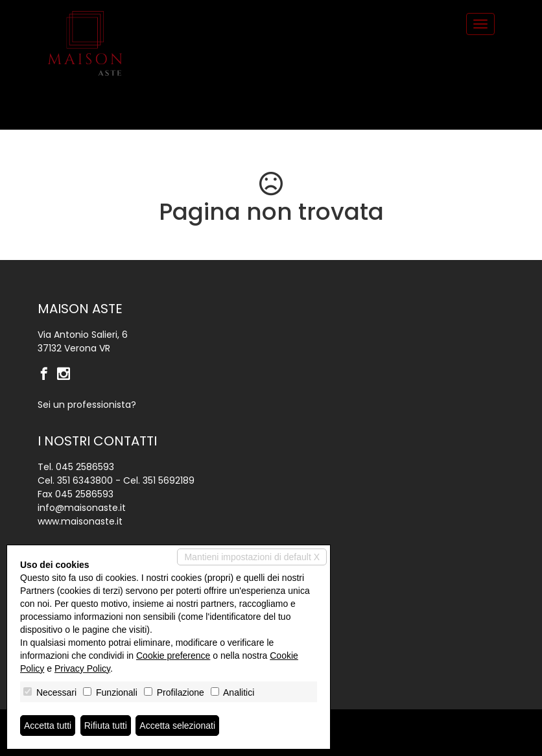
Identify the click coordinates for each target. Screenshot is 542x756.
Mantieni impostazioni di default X (252, 557)
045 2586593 (85, 467)
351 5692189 (169, 480)
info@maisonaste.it (82, 508)
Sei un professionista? (87, 405)
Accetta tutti (48, 726)
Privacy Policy (82, 668)
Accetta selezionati (177, 726)
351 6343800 (85, 480)
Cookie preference (173, 656)
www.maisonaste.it (80, 521)
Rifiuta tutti (106, 726)
